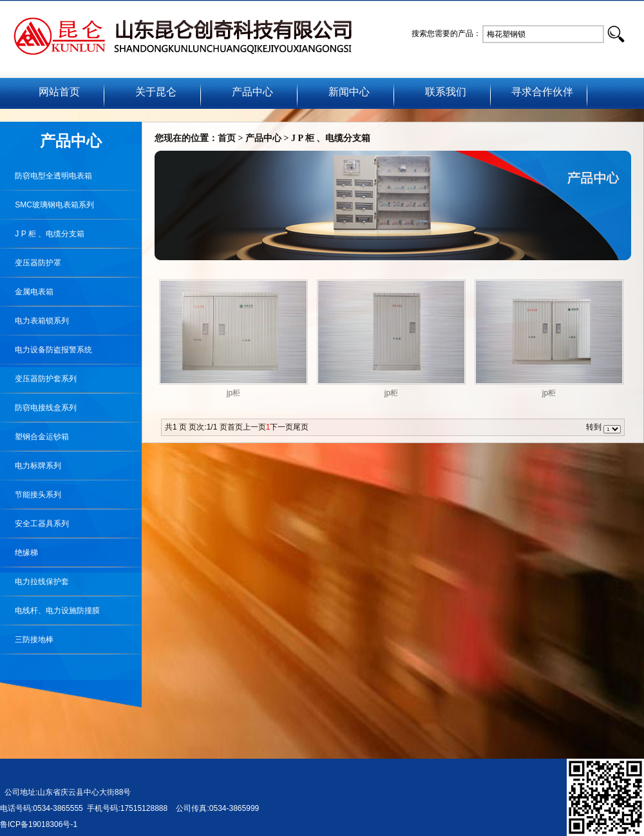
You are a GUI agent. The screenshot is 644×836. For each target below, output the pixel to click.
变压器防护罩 (31, 263)
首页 (227, 138)
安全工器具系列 (34, 524)
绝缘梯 (19, 553)
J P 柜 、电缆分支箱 (42, 234)
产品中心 (252, 92)
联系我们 (446, 92)
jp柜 (233, 393)
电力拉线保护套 (34, 582)
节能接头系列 (31, 495)
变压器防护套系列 (38, 379)
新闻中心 (349, 92)
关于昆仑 (156, 92)
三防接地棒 (27, 640)
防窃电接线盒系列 (38, 408)
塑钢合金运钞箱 (34, 437)
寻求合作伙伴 (542, 92)
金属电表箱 (27, 292)
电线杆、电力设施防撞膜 (50, 611)
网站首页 (59, 92)
